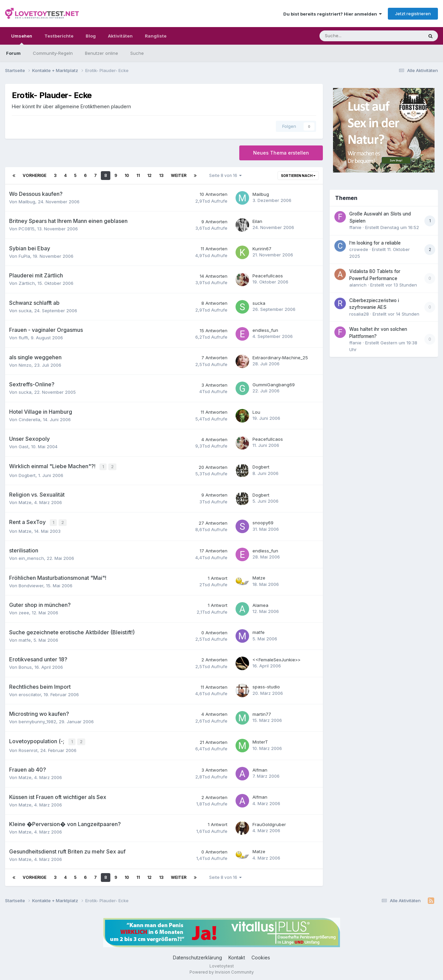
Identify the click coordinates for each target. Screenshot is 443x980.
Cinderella (29, 419)
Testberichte (59, 36)
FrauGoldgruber (269, 822)
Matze (25, 502)
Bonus (25, 666)
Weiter (179, 175)
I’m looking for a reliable (375, 243)
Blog (91, 36)
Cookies (261, 956)
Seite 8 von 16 (225, 175)
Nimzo (25, 365)
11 (138, 175)
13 (161, 175)
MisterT (260, 740)
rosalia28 (359, 314)
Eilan (257, 221)
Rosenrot (28, 748)
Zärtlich (27, 283)
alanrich (358, 285)
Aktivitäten (120, 36)
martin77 (262, 713)
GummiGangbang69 (274, 385)
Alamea (260, 604)
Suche (137, 53)
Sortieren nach (298, 176)
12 (149, 175)
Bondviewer (31, 584)
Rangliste (156, 36)
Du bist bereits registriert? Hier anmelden (333, 14)
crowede (359, 249)
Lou (256, 412)
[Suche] (351, 36)
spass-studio (266, 686)
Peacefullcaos (268, 276)
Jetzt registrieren (413, 14)
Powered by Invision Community (222, 970)
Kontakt (237, 956)
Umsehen (22, 39)
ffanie (355, 227)
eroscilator (30, 693)
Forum (13, 53)
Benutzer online (102, 53)
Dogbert (27, 475)
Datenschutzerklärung (197, 956)
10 (127, 175)
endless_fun (265, 330)
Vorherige (35, 175)
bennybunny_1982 (37, 720)
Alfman (260, 768)
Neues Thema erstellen (281, 153)
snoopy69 (263, 522)
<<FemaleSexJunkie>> (276, 658)
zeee (24, 611)
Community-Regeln (53, 53)
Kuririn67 (262, 249)
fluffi (23, 338)
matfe (25, 639)
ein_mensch (31, 557)
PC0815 (27, 229)
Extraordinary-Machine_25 (280, 358)
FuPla (24, 256)
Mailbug (27, 202)
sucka (25, 311)
